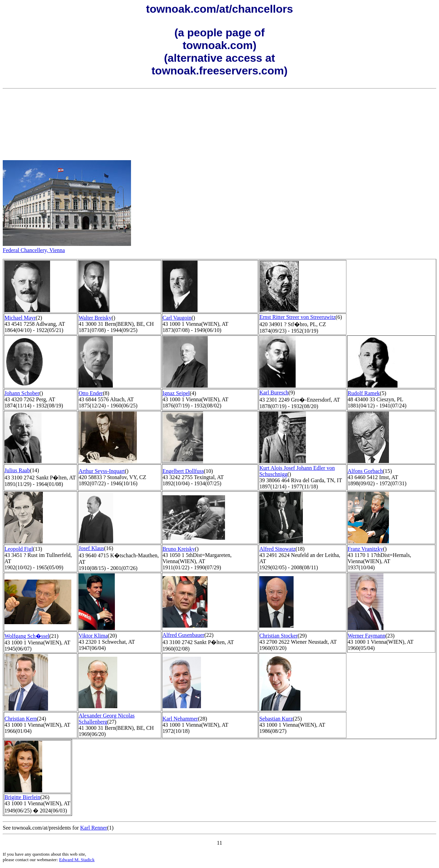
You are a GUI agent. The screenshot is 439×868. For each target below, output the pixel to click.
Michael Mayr (20, 318)
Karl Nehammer (180, 719)
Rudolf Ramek (364, 393)
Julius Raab (17, 470)
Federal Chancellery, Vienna (34, 250)
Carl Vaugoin (177, 318)
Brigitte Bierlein (22, 797)
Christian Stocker (278, 636)
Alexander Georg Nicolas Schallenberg (106, 719)
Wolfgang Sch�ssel (27, 636)
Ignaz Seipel (176, 393)
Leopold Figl (19, 549)
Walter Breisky (95, 318)
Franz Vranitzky (365, 549)
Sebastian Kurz (276, 719)
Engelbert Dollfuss (183, 471)
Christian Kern (21, 719)
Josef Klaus (91, 548)
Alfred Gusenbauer (183, 635)
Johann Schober (22, 393)
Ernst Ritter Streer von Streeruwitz (297, 317)
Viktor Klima (93, 636)
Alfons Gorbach (365, 471)
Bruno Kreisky (179, 549)
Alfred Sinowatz (277, 549)
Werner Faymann (367, 636)
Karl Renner (94, 828)
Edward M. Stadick (77, 860)
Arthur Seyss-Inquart (102, 471)
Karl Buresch (274, 393)
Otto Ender (91, 393)
